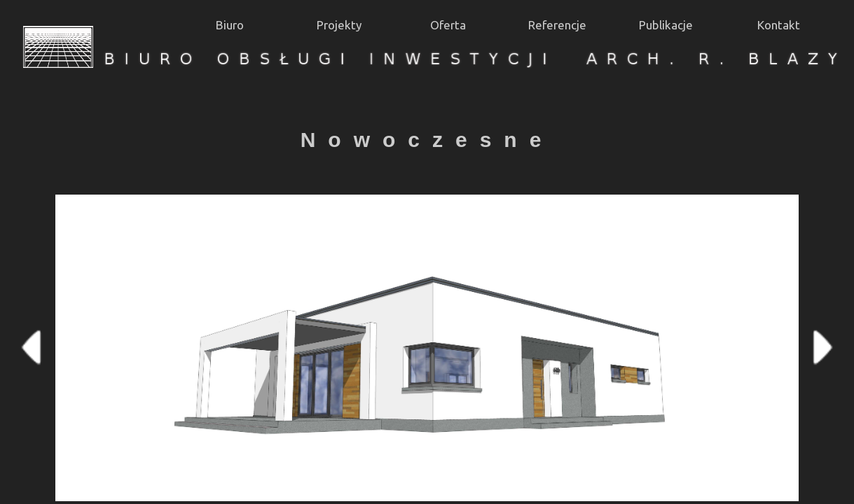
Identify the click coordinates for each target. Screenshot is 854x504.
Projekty (339, 25)
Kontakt (779, 25)
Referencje (557, 25)
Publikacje (666, 25)
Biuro (230, 25)
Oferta (448, 25)
